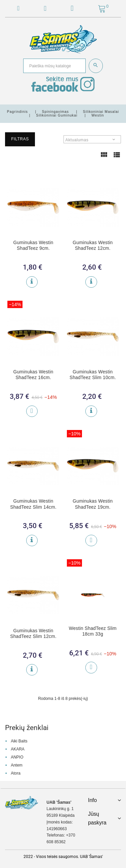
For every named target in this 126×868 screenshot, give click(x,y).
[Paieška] (54, 66)
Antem (17, 765)
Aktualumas (77, 140)
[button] (72, 9)
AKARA (18, 749)
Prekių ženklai (27, 728)
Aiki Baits (19, 741)
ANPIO (17, 757)
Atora (16, 773)
